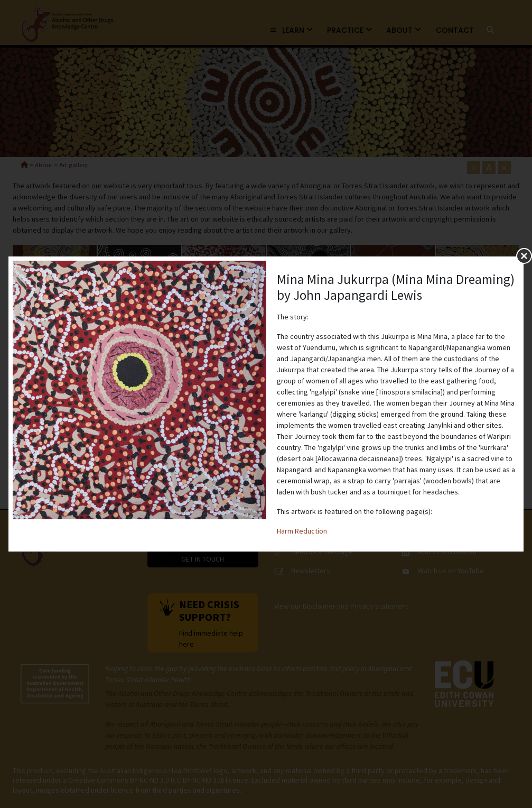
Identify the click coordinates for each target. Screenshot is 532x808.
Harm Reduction (302, 531)
